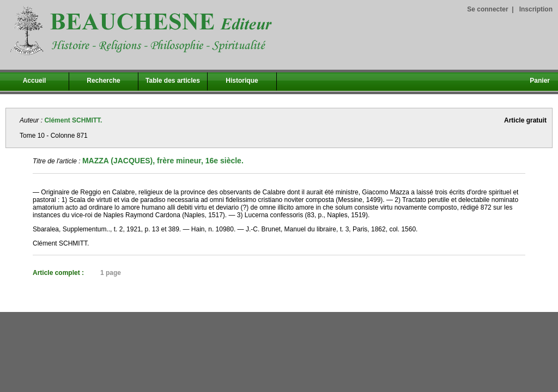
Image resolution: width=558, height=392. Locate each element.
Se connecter (487, 9)
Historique (242, 81)
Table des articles (173, 81)
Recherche (103, 81)
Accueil (35, 81)
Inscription (536, 9)
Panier (540, 81)
